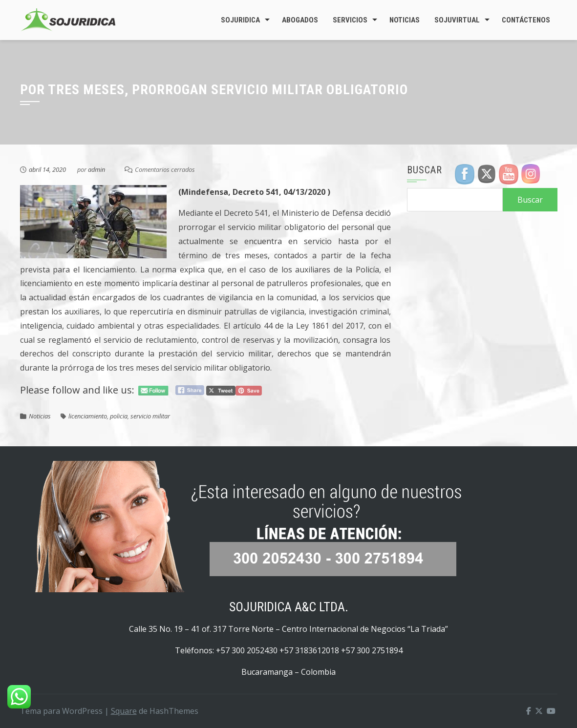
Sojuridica (240, 20)
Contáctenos (526, 20)
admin (96, 169)
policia (119, 416)
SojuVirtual (457, 20)
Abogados (300, 20)
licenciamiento (88, 416)
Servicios (350, 20)
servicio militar (150, 416)
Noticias (405, 20)
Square (124, 711)
